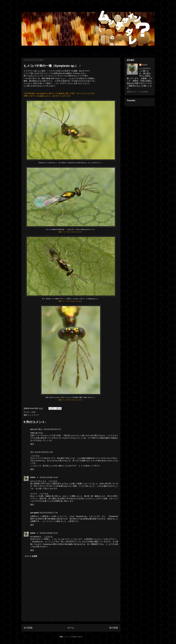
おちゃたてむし (37, 429)
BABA (33, 477)
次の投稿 (28, 628)
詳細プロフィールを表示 (137, 92)
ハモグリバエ (61, 76)
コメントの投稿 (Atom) (73, 637)
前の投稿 (114, 628)
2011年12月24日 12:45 (44, 452)
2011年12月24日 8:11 (52, 429)
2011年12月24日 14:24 (49, 477)
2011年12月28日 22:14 (49, 533)
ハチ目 (33, 412)
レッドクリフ (34, 415)
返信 (32, 444)
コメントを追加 (31, 556)
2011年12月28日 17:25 (49, 513)
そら (32, 452)
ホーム (71, 628)
